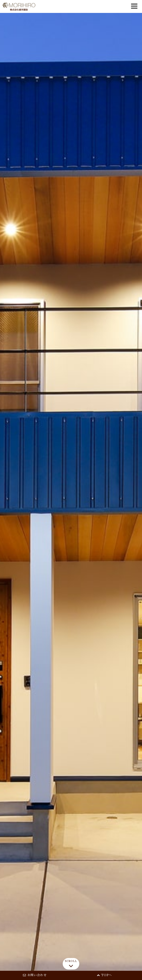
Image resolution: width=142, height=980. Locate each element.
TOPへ (104, 975)
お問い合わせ (35, 975)
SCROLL (71, 965)
